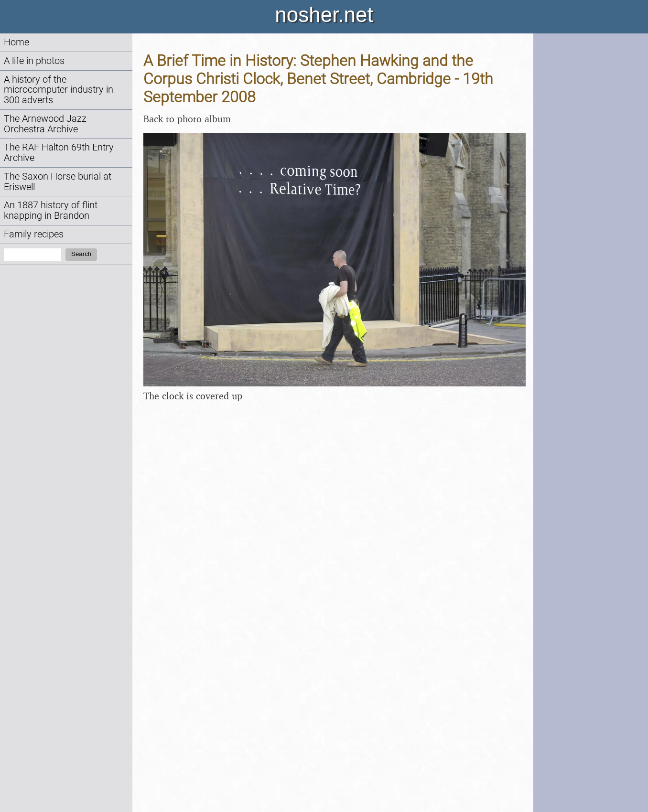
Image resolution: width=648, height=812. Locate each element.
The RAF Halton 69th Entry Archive (59, 153)
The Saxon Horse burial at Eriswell (58, 182)
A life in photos (34, 61)
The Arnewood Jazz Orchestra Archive (45, 124)
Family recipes (34, 234)
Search (81, 254)
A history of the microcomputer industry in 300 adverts (59, 90)
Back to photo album (187, 119)
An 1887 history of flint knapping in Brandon (51, 210)
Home (16, 42)
